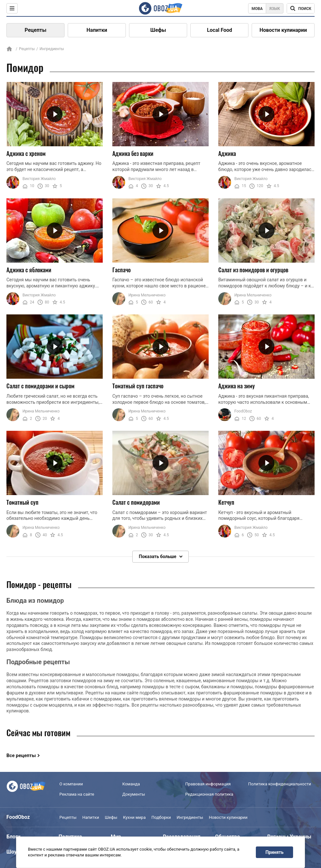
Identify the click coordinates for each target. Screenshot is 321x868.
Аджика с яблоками (29, 270)
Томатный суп (22, 502)
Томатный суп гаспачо (138, 386)
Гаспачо (121, 270)
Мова (257, 9)
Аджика (227, 153)
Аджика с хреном (26, 153)
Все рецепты (21, 755)
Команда (131, 784)
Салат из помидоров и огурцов (253, 270)
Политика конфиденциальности (280, 784)
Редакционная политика (209, 794)
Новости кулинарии (283, 30)
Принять (274, 852)
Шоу (12, 852)
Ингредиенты (190, 817)
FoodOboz (243, 411)
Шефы (158, 30)
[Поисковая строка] (301, 8)
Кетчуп (226, 502)
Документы (134, 794)
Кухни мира (134, 817)
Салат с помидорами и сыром (40, 386)
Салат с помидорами (136, 502)
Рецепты (36, 30)
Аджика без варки (133, 153)
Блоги (13, 837)
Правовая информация (208, 784)
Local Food (220, 30)
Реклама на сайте (77, 794)
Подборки (161, 817)
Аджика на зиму (237, 386)
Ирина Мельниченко (147, 295)
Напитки (97, 30)
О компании (71, 784)
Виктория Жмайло (39, 179)
